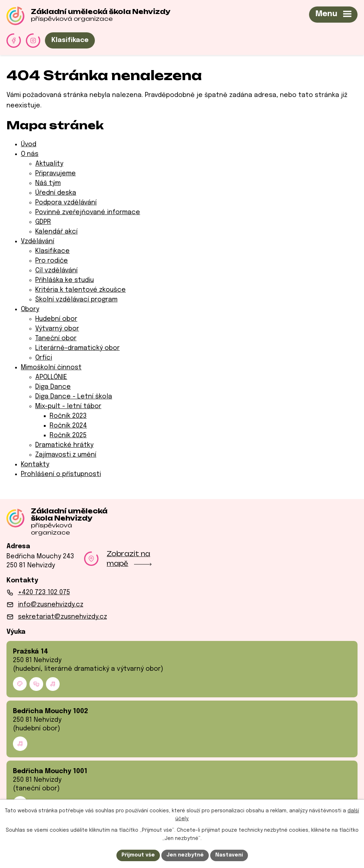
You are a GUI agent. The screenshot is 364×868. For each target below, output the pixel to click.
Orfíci (44, 358)
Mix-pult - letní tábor (68, 406)
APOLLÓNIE (51, 377)
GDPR (43, 222)
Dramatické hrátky (64, 445)
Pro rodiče (52, 261)
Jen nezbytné (185, 855)
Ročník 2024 (68, 426)
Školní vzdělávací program (76, 300)
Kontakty (35, 465)
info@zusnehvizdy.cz (51, 605)
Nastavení (229, 855)
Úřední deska (56, 193)
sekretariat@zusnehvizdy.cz (63, 617)
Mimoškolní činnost (51, 368)
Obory (30, 309)
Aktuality (49, 164)
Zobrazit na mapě (129, 558)
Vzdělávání (38, 241)
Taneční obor (56, 338)
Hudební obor (56, 319)
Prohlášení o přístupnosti (61, 474)
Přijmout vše (138, 855)
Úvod (29, 144)
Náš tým (48, 183)
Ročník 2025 (68, 435)
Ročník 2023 (68, 416)
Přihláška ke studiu (64, 280)
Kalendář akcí (56, 232)
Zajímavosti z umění (66, 455)
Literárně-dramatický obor (77, 348)
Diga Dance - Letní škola (74, 397)
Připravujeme (56, 174)
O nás (30, 154)
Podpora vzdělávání (66, 203)
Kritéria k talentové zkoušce (80, 290)
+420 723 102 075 (44, 592)
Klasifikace (70, 40)
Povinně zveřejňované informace (88, 212)
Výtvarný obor (57, 329)
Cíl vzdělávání (56, 271)
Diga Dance (53, 387)
